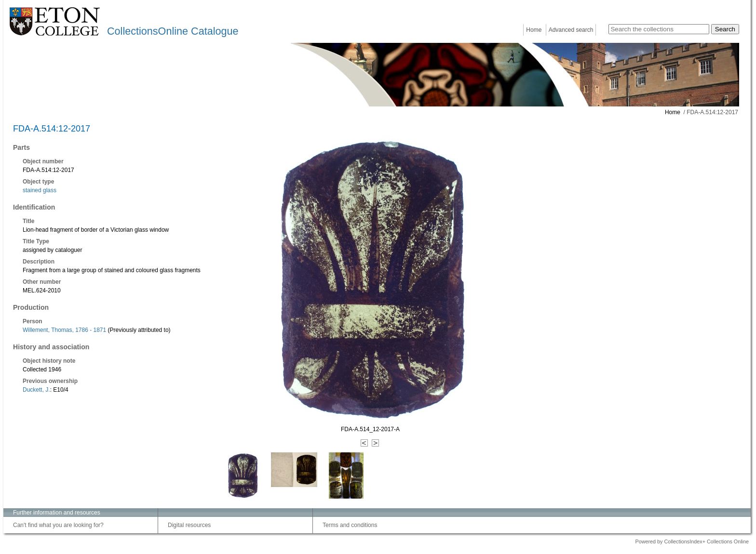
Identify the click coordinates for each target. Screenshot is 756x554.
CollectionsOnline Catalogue (173, 31)
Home (534, 30)
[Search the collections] (659, 29)
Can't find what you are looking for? (58, 525)
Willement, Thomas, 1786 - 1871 (64, 330)
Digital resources (189, 525)
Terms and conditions (350, 525)
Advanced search (571, 30)
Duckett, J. (36, 390)
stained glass (40, 190)
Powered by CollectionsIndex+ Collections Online (692, 541)
